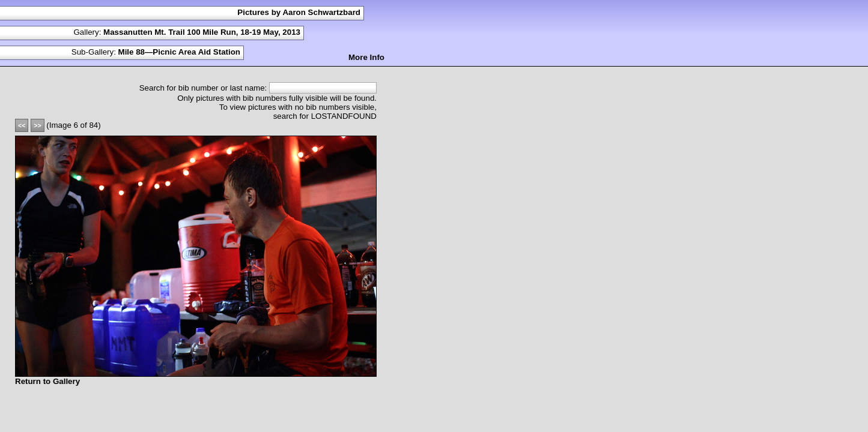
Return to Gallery (47, 381)
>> (37, 125)
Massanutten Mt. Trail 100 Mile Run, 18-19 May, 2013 (202, 32)
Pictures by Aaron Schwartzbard (299, 12)
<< (22, 125)
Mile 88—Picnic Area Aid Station (179, 52)
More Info (366, 57)
